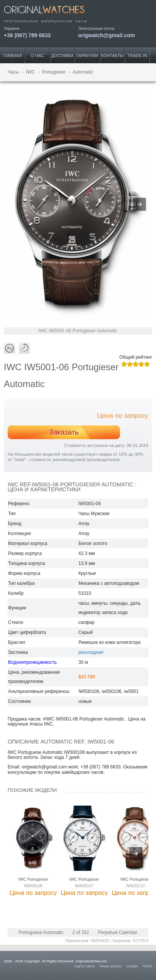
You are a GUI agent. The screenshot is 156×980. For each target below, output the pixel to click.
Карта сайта (85, 966)
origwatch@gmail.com (106, 35)
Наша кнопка (110, 966)
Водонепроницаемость (32, 662)
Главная (12, 56)
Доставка (62, 56)
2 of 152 (80, 932)
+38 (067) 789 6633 (27, 35)
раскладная (91, 652)
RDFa (147, 966)
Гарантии (87, 56)
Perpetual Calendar (118, 932)
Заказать (64, 432)
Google (132, 966)
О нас (38, 56)
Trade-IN (137, 56)
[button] (140, 204)
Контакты (112, 56)
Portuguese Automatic (41, 932)
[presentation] (136, 854)
